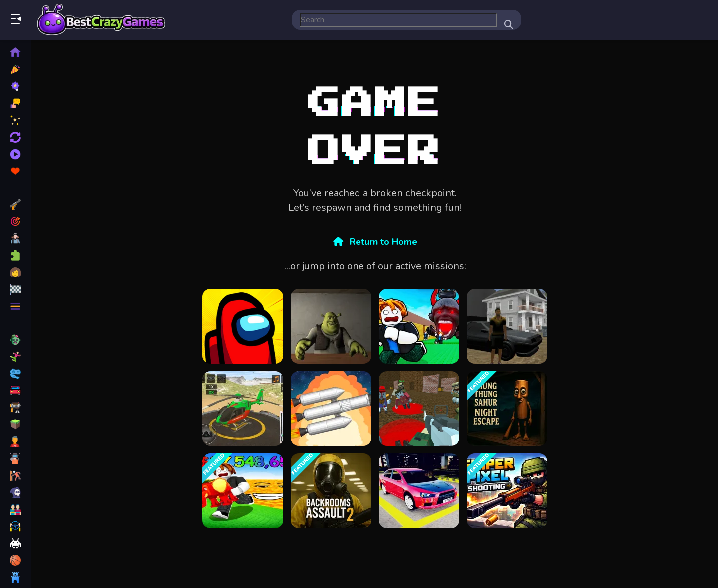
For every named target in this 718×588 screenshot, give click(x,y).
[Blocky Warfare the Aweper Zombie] (419, 408)
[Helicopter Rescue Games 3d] (243, 408)
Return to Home (375, 242)
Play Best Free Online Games (101, 20)
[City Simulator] (507, 326)
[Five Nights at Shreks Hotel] (331, 326)
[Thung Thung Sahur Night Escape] (507, 408)
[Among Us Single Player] (243, 326)
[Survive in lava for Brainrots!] (243, 491)
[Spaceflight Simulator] (331, 408)
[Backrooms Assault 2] (331, 491)
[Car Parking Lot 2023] (419, 491)
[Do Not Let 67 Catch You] (419, 326)
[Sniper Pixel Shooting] (507, 491)
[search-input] (398, 20)
